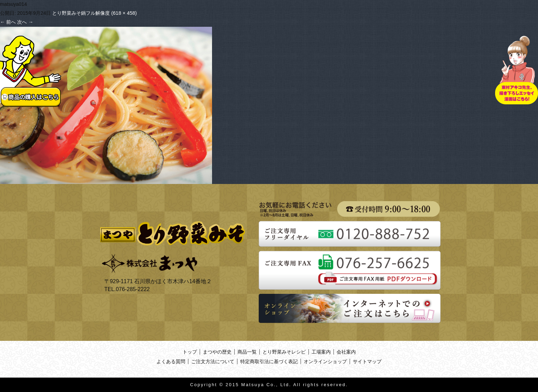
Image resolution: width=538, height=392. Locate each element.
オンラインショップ (325, 361)
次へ (25, 22)
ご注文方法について (213, 361)
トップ (190, 352)
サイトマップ (367, 361)
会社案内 (346, 352)
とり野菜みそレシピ (284, 352)
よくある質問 (171, 361)
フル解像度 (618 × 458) (111, 13)
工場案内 (321, 352)
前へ (8, 22)
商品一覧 (247, 352)
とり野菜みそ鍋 (69, 13)
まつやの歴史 (217, 352)
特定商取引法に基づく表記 (269, 361)
